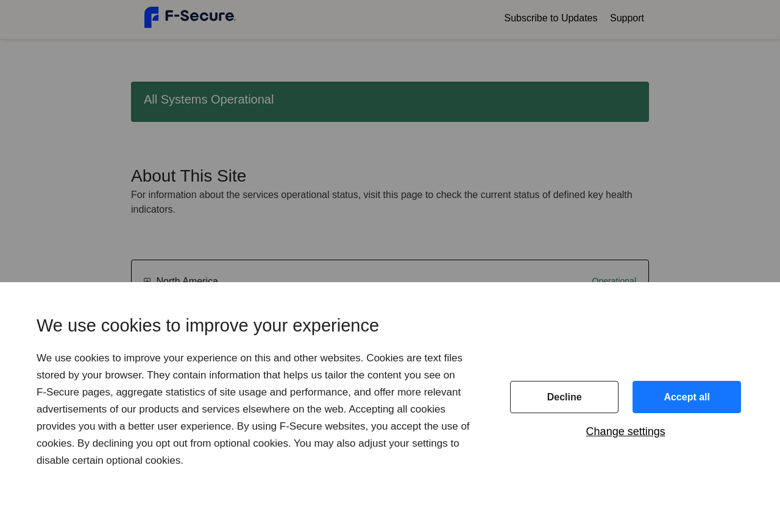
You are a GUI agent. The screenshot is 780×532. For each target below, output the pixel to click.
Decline (565, 397)
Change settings (626, 431)
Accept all (687, 397)
